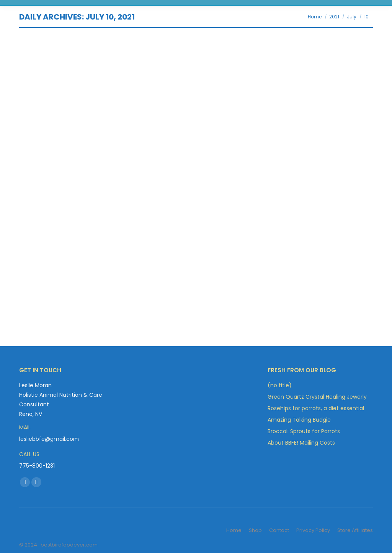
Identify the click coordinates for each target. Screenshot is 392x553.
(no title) (280, 385)
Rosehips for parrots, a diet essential (316, 408)
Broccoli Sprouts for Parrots (304, 431)
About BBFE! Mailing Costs (301, 443)
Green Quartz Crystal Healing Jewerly (317, 397)
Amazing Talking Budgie (299, 420)
